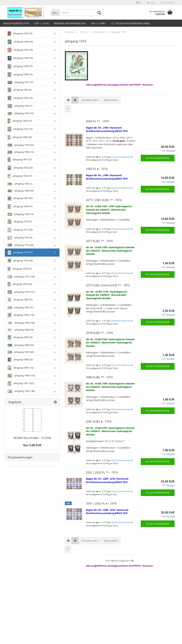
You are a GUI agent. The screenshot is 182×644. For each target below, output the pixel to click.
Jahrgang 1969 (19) (21, 214)
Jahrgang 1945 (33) (20, 34)
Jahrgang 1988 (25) (20, 360)
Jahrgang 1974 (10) (20, 253)
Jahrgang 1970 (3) (20, 222)
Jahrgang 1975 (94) (20, 261)
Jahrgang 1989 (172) (21, 368)
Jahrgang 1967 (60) (20, 198)
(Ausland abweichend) (122, 157)
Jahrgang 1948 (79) (20, 58)
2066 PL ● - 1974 (97, 169)
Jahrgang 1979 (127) (21, 292)
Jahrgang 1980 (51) (20, 300)
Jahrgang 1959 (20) (21, 145)
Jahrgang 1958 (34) (20, 137)
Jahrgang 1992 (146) (21, 391)
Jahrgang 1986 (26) (21, 345)
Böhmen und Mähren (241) (70, 23)
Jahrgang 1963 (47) (20, 176)
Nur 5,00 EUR (32, 445)
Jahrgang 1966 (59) (21, 191)
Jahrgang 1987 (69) (21, 352)
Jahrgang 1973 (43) (21, 245)
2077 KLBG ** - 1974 (99, 241)
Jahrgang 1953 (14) (20, 98)
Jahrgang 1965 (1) (20, 184)
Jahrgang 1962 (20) (20, 168)
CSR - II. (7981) (98, 23)
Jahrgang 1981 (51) (21, 307)
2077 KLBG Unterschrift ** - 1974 (108, 285)
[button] (139, 3)
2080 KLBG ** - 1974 (99, 377)
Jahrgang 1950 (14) (20, 75)
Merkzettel (168, 3)
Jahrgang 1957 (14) (20, 129)
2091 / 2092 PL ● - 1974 (101, 504)
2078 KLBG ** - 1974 (99, 333)
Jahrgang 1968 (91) (20, 207)
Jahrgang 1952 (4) (20, 90)
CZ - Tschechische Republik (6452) (131, 23)
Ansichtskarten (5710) (16, 23)
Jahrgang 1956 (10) (20, 121)
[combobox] (90, 100)
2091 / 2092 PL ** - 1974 (102, 472)
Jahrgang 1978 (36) (20, 284)
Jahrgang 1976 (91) (20, 269)
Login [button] (151, 3)
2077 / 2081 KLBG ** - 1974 (104, 200)
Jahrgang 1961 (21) (20, 160)
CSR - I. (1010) (42, 23)
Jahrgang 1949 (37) (20, 66)
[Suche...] (55, 12)
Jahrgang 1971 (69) (20, 230)
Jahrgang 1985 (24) (20, 337)
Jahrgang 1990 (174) (21, 376)
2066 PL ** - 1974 (97, 121)
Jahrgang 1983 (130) (21, 323)
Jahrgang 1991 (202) (21, 383)
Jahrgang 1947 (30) (20, 50)
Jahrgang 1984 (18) (21, 330)
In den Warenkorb (158, 158)
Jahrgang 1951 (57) (21, 82)
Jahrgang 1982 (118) (21, 315)
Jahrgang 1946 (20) (20, 42)
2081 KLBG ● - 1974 (99, 421)
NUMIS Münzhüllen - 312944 (32, 438)
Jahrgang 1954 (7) (20, 106)
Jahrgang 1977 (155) (21, 277)
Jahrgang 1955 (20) (21, 113)
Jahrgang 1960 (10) (21, 152)
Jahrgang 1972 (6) (20, 238)
